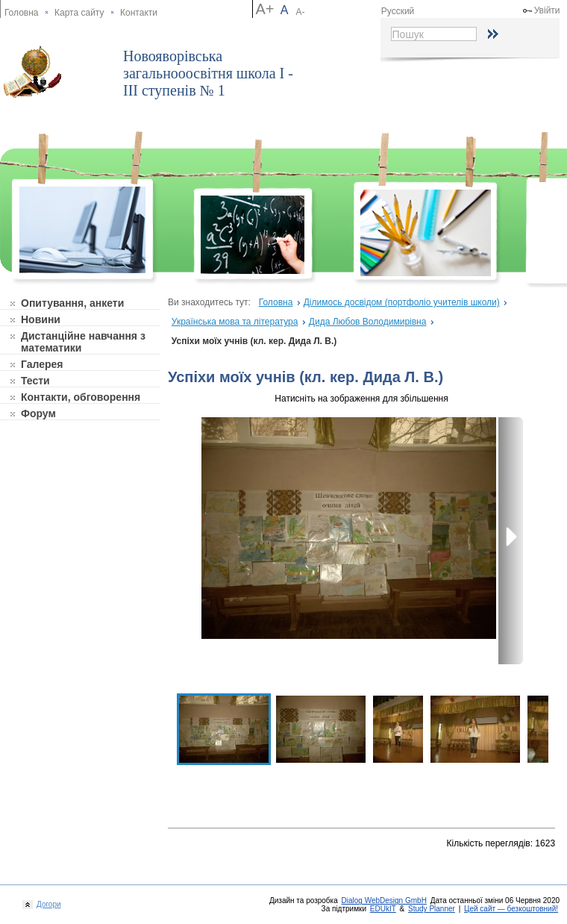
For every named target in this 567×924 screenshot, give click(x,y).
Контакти (139, 13)
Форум (38, 413)
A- (301, 12)
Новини (41, 319)
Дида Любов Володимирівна (368, 322)
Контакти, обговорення (81, 397)
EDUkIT (383, 909)
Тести (35, 381)
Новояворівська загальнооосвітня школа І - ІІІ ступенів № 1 (208, 73)
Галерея (42, 364)
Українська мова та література (235, 322)
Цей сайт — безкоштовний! (511, 909)
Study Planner (432, 909)
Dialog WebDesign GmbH (384, 900)
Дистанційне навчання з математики (83, 342)
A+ (264, 9)
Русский (398, 11)
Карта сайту (79, 13)
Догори (47, 904)
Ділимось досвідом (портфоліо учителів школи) (402, 302)
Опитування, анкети (72, 303)
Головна (22, 13)
